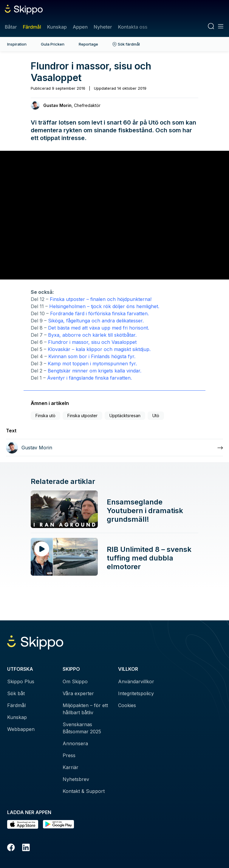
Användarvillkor (136, 681)
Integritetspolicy (136, 693)
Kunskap (57, 27)
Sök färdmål (126, 44)
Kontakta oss (133, 27)
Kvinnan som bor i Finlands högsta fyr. (92, 356)
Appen (80, 27)
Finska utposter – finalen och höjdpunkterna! (101, 299)
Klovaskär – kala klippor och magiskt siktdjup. (99, 349)
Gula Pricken (53, 44)
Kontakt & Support (84, 791)
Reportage (88, 44)
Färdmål (32, 27)
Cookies (127, 705)
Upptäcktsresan (125, 416)
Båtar (11, 27)
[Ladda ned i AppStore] (23, 824)
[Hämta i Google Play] (58, 824)
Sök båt (16, 693)
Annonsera (75, 743)
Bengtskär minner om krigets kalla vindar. (95, 371)
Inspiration (17, 44)
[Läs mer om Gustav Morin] (114, 448)
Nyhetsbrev (76, 779)
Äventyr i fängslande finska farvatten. (89, 378)
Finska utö (45, 416)
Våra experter (78, 693)
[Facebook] (11, 848)
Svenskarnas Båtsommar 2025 (82, 728)
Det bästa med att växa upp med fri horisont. (99, 328)
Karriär (71, 767)
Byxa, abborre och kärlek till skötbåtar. (93, 335)
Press (69, 755)
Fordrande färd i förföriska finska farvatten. (99, 313)
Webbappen (21, 729)
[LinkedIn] (26, 848)
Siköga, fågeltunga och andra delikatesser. (96, 321)
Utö (156, 416)
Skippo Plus (21, 681)
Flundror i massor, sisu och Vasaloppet (92, 342)
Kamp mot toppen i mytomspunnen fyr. (92, 364)
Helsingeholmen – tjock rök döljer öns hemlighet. (104, 306)
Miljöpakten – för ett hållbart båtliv (85, 709)
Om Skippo (75, 681)
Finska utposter (82, 416)
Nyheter (103, 27)
